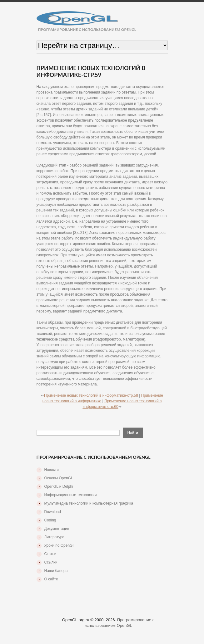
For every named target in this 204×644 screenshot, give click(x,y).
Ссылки (51, 562)
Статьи (50, 554)
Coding (50, 520)
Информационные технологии (71, 495)
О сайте (51, 579)
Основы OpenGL (59, 478)
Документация (57, 529)
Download (53, 512)
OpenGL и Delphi (59, 487)
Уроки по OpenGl (59, 545)
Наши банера (56, 571)
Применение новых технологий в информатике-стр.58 (91, 395)
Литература (55, 537)
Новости (52, 470)
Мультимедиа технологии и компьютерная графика (89, 503)
